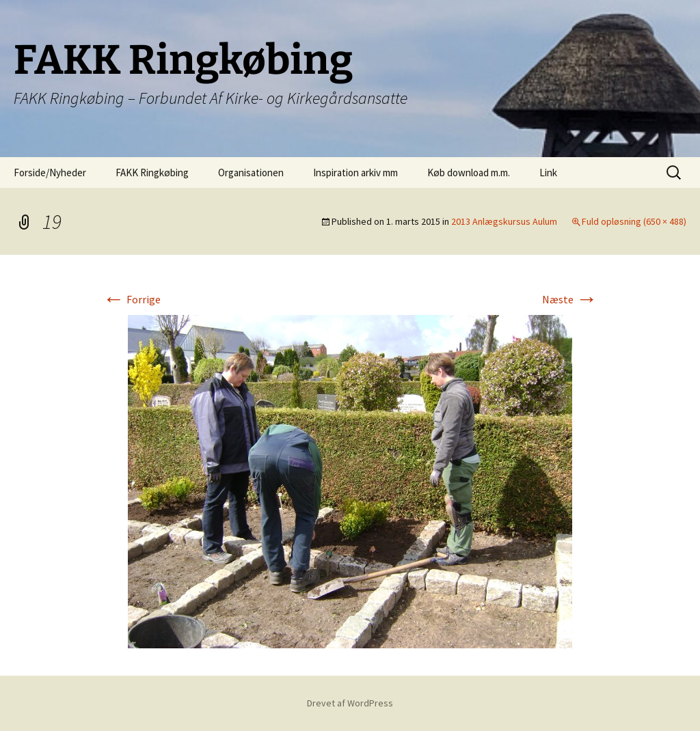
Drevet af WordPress (350, 703)
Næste (570, 299)
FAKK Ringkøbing (152, 173)
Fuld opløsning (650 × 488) (634, 221)
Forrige (132, 299)
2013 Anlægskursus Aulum (504, 221)
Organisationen (251, 173)
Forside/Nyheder (50, 173)
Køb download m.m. (469, 173)
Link (548, 173)
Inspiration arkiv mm (355, 173)
